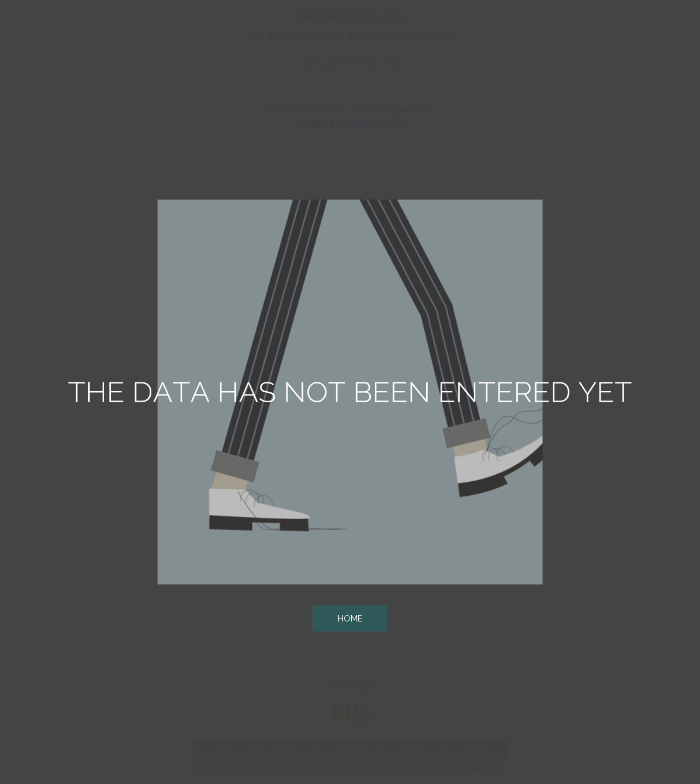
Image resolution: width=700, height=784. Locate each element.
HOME (350, 618)
